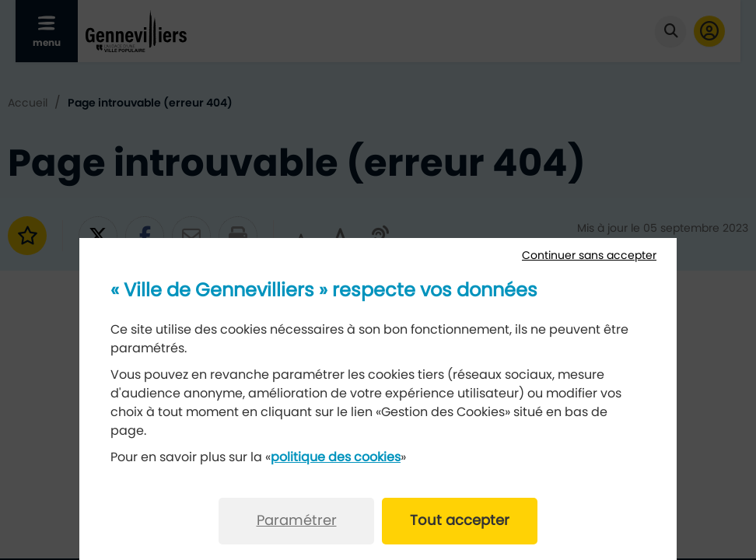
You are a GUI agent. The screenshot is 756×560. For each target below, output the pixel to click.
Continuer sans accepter (589, 256)
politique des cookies (336, 457)
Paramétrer (297, 521)
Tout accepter (460, 521)
